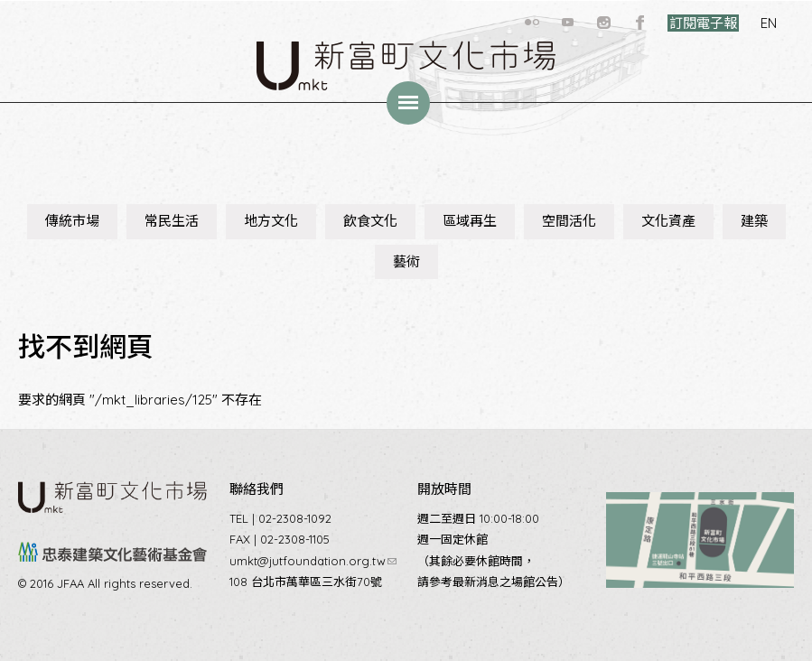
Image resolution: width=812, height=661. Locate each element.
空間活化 (569, 221)
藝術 (406, 261)
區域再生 (470, 221)
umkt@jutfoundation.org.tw (313, 561)
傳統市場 (72, 221)
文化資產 (668, 221)
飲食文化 (370, 221)
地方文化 (271, 221)
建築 (754, 221)
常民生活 (172, 221)
